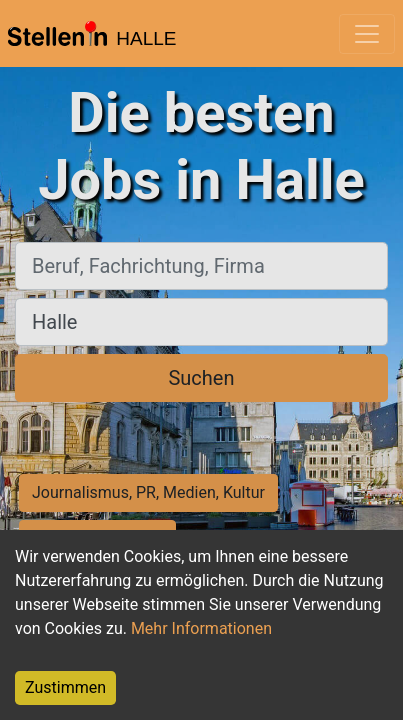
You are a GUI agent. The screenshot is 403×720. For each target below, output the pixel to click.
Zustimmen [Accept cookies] (65, 687)
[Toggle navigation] (367, 34)
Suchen (201, 378)
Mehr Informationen (201, 628)
